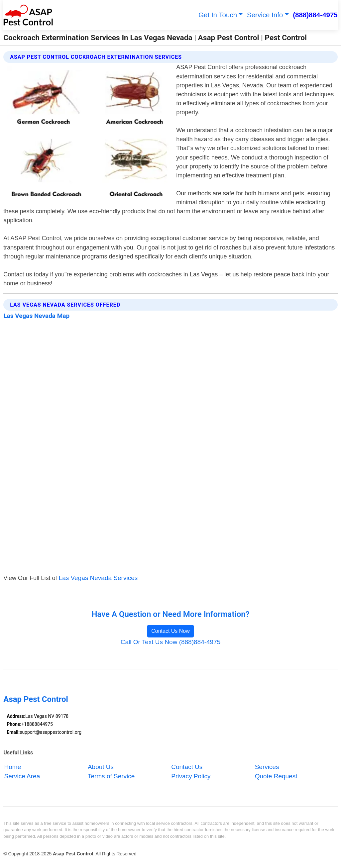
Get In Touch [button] (218, 15)
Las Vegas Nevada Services (98, 578)
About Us (101, 767)
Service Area (22, 776)
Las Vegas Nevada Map (36, 316)
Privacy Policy (191, 776)
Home (13, 767)
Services (267, 767)
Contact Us (187, 767)
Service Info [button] (265, 15)
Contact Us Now (170, 631)
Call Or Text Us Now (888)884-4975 (171, 642)
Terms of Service (111, 776)
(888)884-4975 (315, 15)
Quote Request (276, 776)
